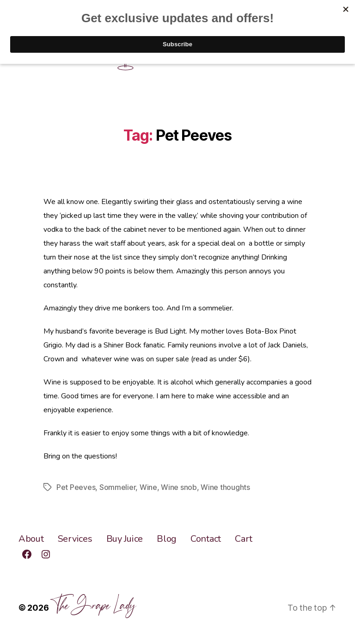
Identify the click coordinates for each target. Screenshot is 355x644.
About (31, 539)
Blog (167, 539)
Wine (148, 487)
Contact (206, 539)
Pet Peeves (76, 487)
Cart (244, 539)
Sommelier (118, 487)
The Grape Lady (93, 603)
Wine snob (179, 487)
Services (75, 539)
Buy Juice (125, 539)
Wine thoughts (225, 487)
